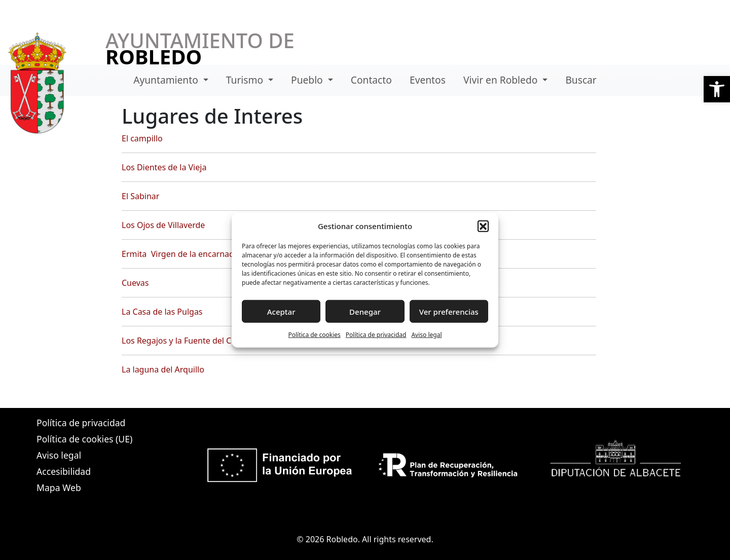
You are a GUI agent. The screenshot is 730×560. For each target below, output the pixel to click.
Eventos (428, 80)
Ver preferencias (449, 311)
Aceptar (281, 311)
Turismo (246, 80)
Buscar (581, 80)
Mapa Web (59, 488)
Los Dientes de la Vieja (164, 167)
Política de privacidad (376, 335)
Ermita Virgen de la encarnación (183, 254)
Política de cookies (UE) (84, 439)
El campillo (142, 138)
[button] (717, 89)
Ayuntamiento (167, 80)
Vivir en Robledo (502, 80)
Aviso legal (426, 335)
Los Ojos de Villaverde (163, 225)
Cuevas (135, 283)
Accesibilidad (64, 471)
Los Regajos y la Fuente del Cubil (184, 341)
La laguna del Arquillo (163, 369)
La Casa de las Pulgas (162, 312)
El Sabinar (140, 196)
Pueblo (308, 80)
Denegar (365, 311)
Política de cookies (314, 335)
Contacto (371, 80)
